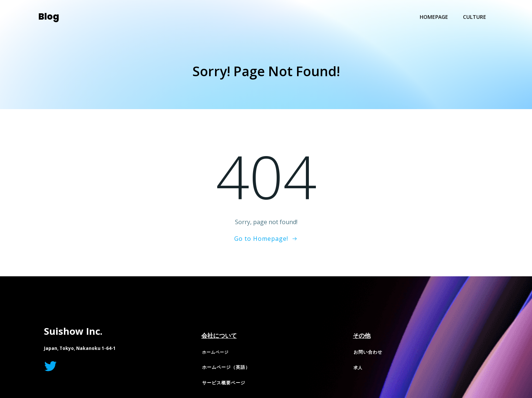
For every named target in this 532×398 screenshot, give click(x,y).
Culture (475, 17)
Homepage (434, 17)
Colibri (338, 298)
